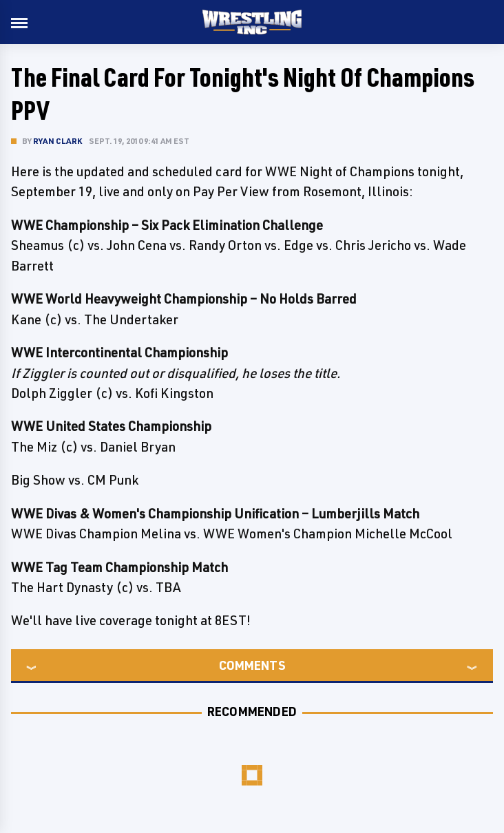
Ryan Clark (57, 141)
